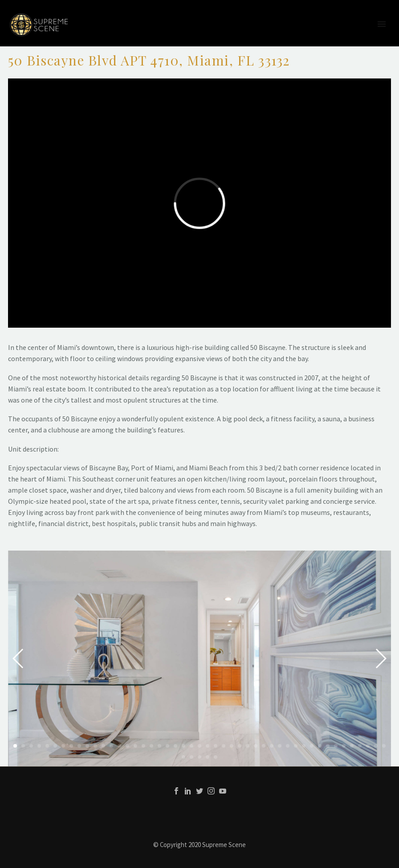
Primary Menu (382, 24)
